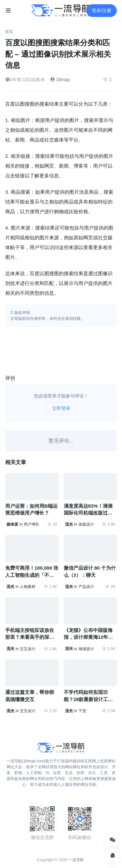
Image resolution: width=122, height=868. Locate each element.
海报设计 (86, 649)
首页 (9, 32)
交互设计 (28, 649)
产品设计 (86, 587)
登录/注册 (102, 10)
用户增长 (32, 524)
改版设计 (86, 524)
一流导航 (76, 860)
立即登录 (61, 408)
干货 (82, 711)
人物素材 (28, 587)
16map (60, 80)
